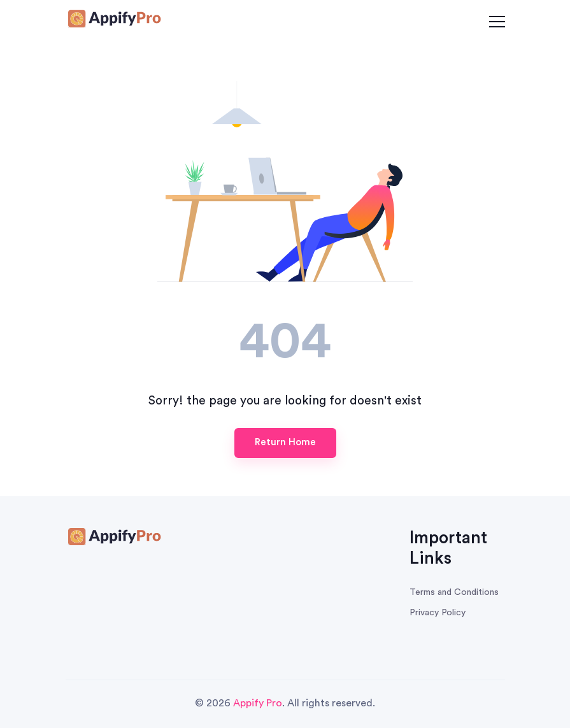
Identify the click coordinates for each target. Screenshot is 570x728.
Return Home (285, 442)
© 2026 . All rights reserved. (285, 703)
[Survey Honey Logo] (113, 20)
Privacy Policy (438, 613)
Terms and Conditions (454, 592)
